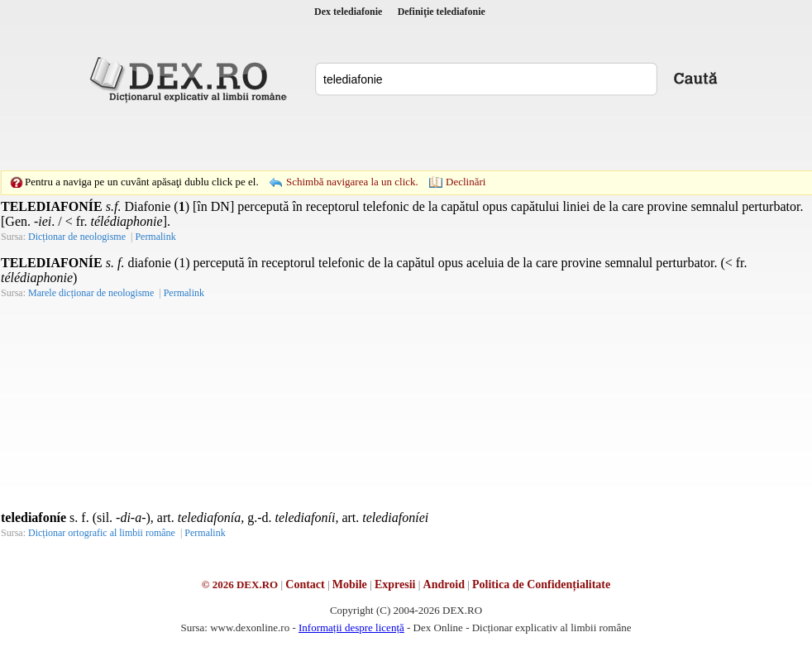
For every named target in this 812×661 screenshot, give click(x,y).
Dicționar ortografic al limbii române (102, 533)
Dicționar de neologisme (77, 237)
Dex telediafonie (348, 12)
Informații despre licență (351, 627)
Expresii (395, 584)
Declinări (466, 182)
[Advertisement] (292, 137)
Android (444, 584)
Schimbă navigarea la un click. (352, 182)
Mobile (350, 584)
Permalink (155, 237)
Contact (305, 584)
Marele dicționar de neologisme (91, 293)
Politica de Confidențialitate (541, 584)
